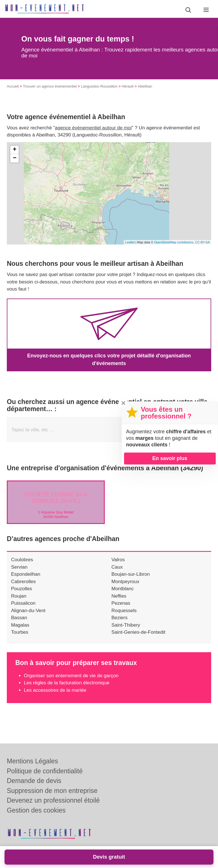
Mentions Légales (32, 761)
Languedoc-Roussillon (99, 86)
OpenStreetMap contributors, (175, 242)
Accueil (13, 86)
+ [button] (15, 150)
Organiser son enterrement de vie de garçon (71, 676)
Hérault (128, 86)
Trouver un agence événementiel (50, 86)
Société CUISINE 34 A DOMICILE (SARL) (56, 498)
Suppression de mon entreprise (52, 791)
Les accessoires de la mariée (55, 690)
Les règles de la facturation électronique (67, 683)
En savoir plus (170, 458)
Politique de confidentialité (45, 771)
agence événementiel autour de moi (93, 128)
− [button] (15, 158)
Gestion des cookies (36, 810)
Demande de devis (34, 781)
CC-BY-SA (202, 242)
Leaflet (130, 242)
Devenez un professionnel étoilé (53, 800)
